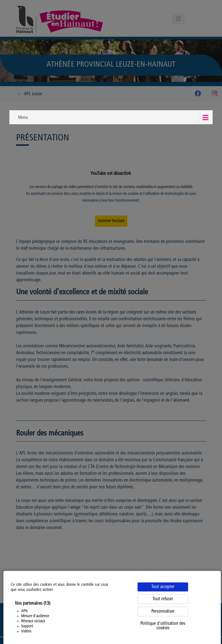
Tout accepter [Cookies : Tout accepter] (163, 587)
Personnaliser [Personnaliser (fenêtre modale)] (163, 612)
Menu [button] (23, 118)
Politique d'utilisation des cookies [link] (163, 626)
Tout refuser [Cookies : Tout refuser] (163, 599)
